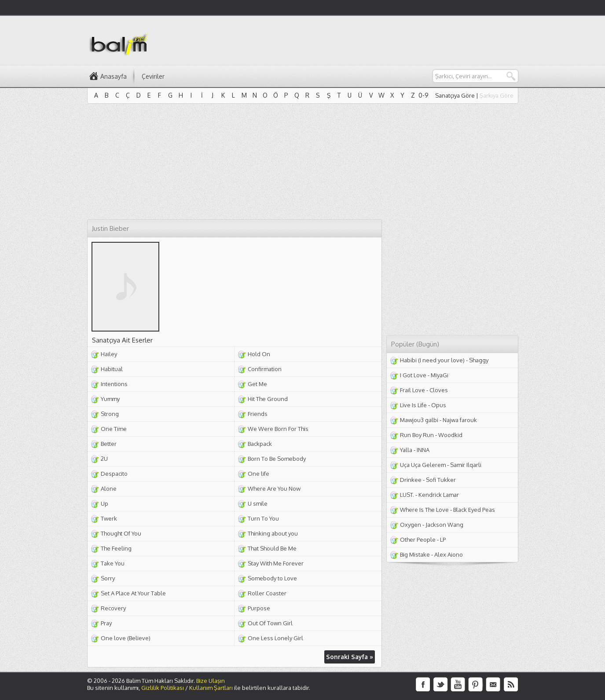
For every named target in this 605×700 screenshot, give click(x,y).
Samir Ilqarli (466, 465)
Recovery (113, 608)
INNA (423, 450)
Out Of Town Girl (270, 623)
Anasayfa (114, 76)
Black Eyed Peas (474, 510)
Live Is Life (413, 405)
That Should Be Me (272, 548)
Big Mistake (415, 554)
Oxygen (411, 525)
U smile (258, 503)
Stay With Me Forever (276, 563)
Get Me (257, 384)
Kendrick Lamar (439, 495)
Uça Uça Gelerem (423, 465)
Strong (110, 414)
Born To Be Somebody (277, 459)
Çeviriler (153, 76)
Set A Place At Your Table (133, 593)
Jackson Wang (444, 525)
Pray (106, 623)
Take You (113, 563)
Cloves (439, 390)
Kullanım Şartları (211, 688)
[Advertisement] (358, 40)
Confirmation (265, 369)
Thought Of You (121, 533)
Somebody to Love (272, 578)
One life (258, 474)
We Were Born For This (278, 429)
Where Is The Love (424, 510)
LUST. (407, 495)
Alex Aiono (449, 554)
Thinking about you (273, 533)
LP (443, 540)
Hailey (109, 354)
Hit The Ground (268, 399)
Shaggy (479, 360)
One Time (114, 429)
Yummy (110, 399)
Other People (418, 540)
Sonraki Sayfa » (350, 657)
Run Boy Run (417, 435)
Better (109, 444)
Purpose (259, 608)
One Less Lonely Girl (275, 638)
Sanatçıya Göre (455, 95)
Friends (258, 414)
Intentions (114, 384)
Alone (109, 489)
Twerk (109, 518)
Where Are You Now (274, 489)
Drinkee (411, 480)
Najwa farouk (460, 420)
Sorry (108, 578)
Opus (439, 405)
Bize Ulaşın (211, 681)
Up (104, 503)
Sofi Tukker (441, 480)
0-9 (423, 95)
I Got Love (413, 375)
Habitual (112, 369)
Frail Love (412, 390)
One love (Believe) (126, 638)
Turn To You (263, 518)
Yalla (406, 450)
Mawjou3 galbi (419, 420)
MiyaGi (440, 375)
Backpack (260, 444)
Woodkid (450, 435)
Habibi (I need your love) (432, 360)
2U (104, 459)
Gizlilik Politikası (163, 688)
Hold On (259, 354)
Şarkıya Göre (497, 95)
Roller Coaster (267, 593)
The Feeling (116, 548)
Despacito (114, 474)
